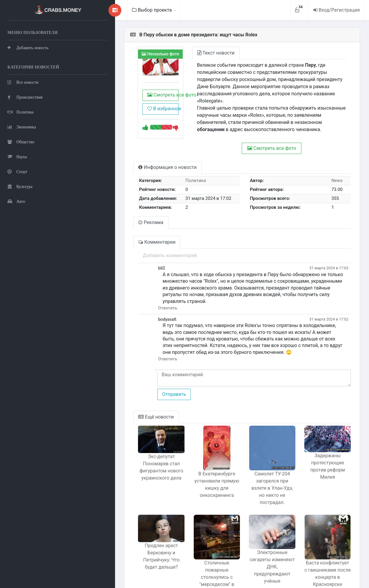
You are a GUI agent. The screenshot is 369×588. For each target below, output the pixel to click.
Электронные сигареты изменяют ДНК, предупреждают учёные (260, 538)
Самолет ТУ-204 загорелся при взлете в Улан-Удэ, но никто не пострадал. (260, 464)
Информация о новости (136, 160)
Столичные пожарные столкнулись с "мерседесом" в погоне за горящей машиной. (197, 546)
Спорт (17, 171)
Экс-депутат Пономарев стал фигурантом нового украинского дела (134, 451)
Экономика (22, 127)
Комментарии (125, 235)
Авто (16, 201)
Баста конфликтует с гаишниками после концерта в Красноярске (324, 546)
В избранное (133, 114)
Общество (21, 142)
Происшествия (25, 97)
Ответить (136, 294)
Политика (21, 112)
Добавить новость (28, 48)
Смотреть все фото (135, 100)
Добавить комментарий (138, 248)
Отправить (142, 374)
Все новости (23, 82)
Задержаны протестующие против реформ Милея (324, 447)
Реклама (119, 215)
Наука (17, 157)
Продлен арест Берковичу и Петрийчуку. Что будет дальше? (134, 533)
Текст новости (192, 53)
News (334, 173)
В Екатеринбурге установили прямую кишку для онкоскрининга (197, 464)
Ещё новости (124, 396)
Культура (20, 186)
